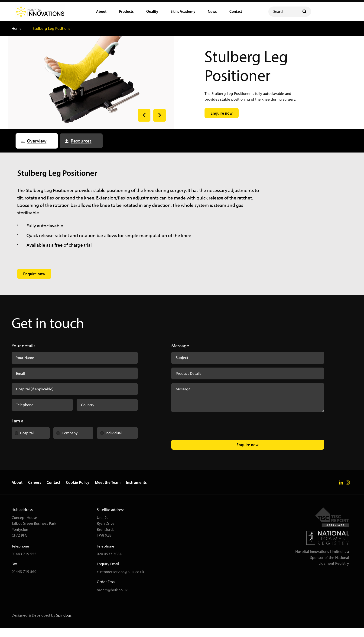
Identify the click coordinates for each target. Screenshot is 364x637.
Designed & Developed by (42, 624)
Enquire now (248, 454)
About (17, 492)
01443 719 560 (24, 581)
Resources (81, 150)
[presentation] (207, 436)
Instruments (136, 492)
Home (17, 38)
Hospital (23, 441)
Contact (54, 492)
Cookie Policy (78, 492)
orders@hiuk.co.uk (112, 599)
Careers (35, 492)
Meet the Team (108, 492)
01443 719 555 (24, 563)
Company (66, 441)
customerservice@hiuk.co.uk (120, 581)
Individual (109, 441)
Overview (37, 150)
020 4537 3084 (109, 563)
